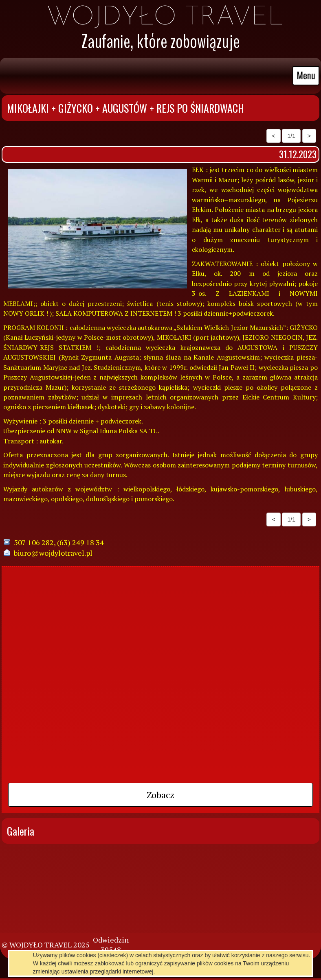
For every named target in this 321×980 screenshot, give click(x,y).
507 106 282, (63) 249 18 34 (59, 542)
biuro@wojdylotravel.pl (53, 553)
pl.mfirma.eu (175, 964)
